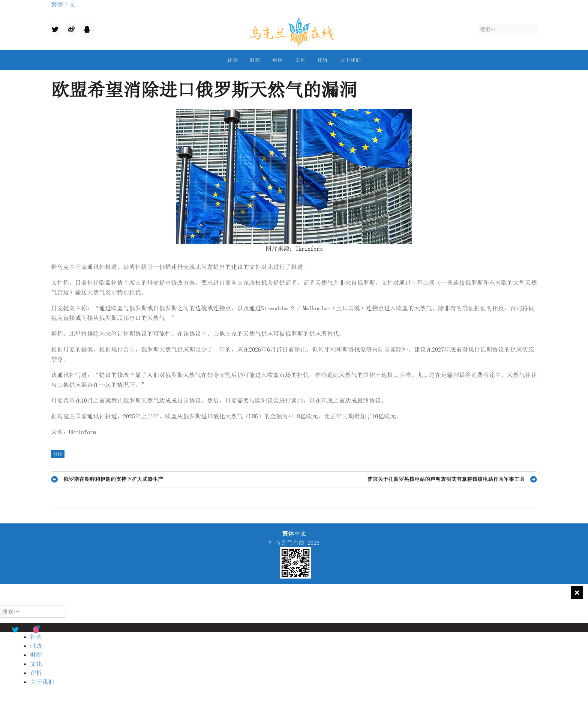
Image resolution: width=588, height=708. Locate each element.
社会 (232, 60)
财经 (277, 60)
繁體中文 (63, 5)
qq (84, 27)
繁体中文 (294, 534)
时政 (255, 60)
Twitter (54, 30)
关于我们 (350, 60)
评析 (322, 60)
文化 (300, 60)
